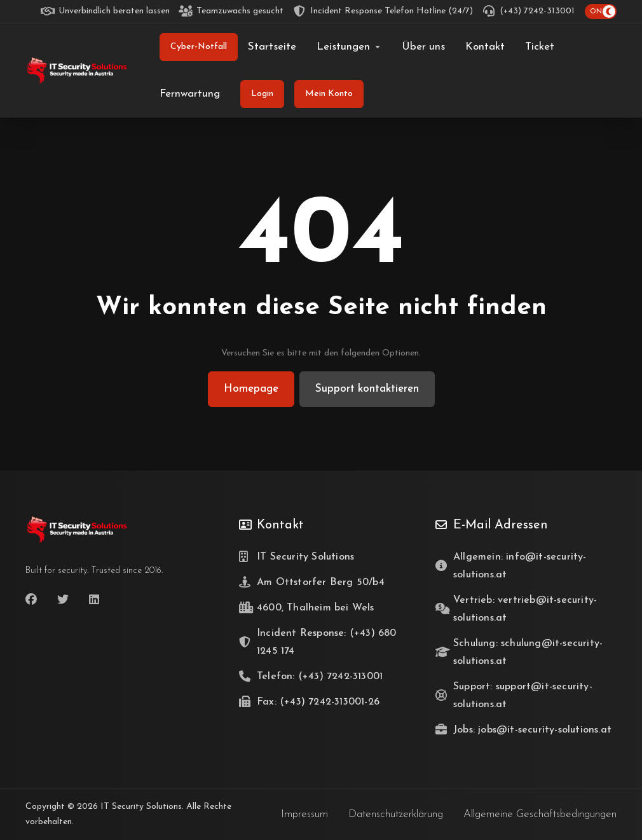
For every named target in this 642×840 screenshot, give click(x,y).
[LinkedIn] (95, 600)
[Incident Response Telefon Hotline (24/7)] (383, 11)
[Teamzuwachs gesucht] (232, 11)
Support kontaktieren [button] (367, 389)
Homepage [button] (251, 389)
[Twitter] (63, 600)
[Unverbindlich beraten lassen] (106, 11)
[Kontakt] (485, 47)
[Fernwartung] (190, 94)
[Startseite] (272, 47)
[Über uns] (423, 47)
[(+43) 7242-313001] (529, 11)
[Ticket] (540, 47)
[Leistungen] (349, 47)
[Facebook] (31, 600)
